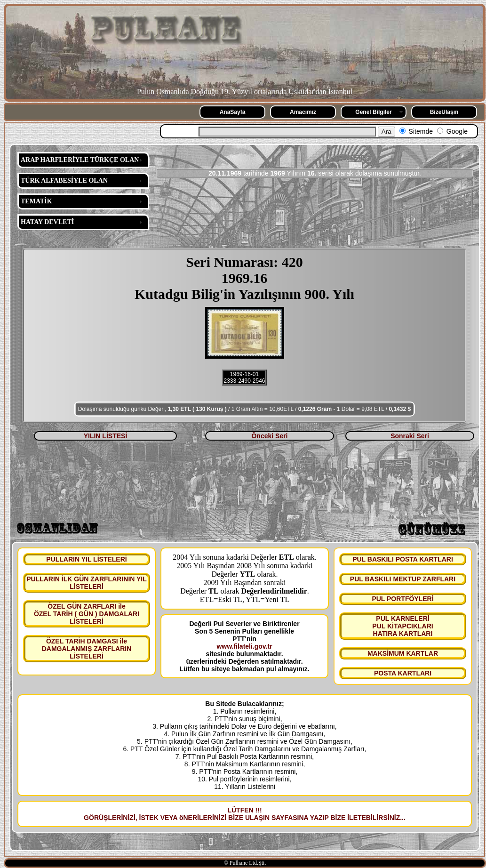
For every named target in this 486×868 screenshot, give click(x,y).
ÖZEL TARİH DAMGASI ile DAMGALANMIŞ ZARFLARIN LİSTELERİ (87, 649)
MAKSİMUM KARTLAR (403, 653)
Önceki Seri (269, 436)
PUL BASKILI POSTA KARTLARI (403, 559)
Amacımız (303, 112)
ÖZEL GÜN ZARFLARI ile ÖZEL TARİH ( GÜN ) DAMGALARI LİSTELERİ (87, 614)
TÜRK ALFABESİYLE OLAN (64, 181)
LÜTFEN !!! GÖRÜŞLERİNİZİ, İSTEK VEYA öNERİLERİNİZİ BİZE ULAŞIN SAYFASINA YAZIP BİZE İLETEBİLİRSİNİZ (242, 814)
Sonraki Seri (410, 436)
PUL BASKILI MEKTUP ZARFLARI (403, 579)
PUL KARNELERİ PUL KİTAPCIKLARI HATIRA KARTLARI (402, 626)
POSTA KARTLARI (403, 673)
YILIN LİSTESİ (106, 436)
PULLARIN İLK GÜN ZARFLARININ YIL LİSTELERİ (87, 583)
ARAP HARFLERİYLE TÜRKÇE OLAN (80, 160)
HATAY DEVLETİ (47, 222)
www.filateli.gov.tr (244, 646)
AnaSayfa (233, 112)
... (403, 818)
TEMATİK (36, 201)
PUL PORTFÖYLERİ (402, 599)
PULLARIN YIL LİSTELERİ (86, 559)
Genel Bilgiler (373, 112)
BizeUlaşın (444, 112)
